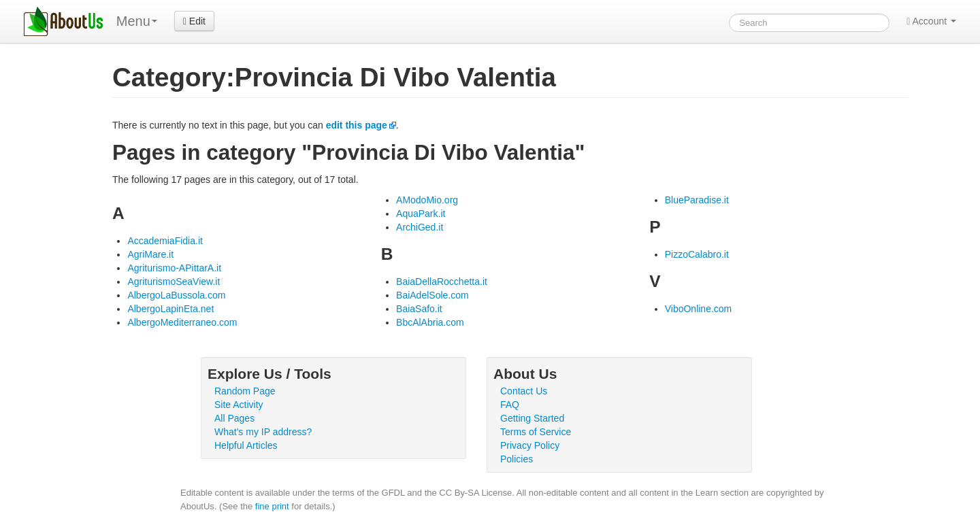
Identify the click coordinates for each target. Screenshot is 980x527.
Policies (517, 459)
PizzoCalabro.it (697, 254)
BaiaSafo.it (419, 309)
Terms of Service (536, 432)
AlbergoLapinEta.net (170, 309)
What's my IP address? (263, 432)
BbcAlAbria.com (430, 322)
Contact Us (524, 391)
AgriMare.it (150, 254)
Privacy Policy (530, 445)
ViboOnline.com (699, 309)
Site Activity (239, 405)
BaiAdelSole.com (432, 295)
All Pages (234, 418)
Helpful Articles (246, 445)
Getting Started (532, 418)
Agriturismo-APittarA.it (174, 268)
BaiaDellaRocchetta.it (442, 282)
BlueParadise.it (697, 200)
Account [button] (931, 21)
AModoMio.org (427, 200)
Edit (194, 21)
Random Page (245, 391)
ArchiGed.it (420, 227)
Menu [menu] (137, 21)
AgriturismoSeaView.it (174, 282)
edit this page (357, 125)
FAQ (510, 405)
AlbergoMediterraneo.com (182, 322)
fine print (272, 506)
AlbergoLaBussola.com (176, 295)
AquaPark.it (421, 214)
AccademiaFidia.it (165, 241)
